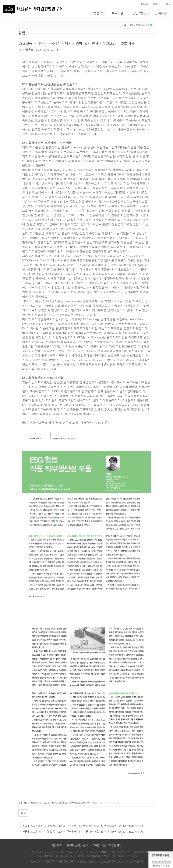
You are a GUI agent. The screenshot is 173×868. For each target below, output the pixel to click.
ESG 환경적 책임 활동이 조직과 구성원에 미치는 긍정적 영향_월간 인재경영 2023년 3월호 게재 (85, 832)
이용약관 (57, 845)
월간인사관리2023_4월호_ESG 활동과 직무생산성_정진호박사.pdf (64, 803)
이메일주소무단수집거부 (107, 845)
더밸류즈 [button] (98, 13)
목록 (23, 813)
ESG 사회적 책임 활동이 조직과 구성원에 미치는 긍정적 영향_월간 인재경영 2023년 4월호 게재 (85, 826)
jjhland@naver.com (97, 856)
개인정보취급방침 (77, 845)
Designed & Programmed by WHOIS (121, 861)
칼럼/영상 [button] (141, 13)
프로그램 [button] (119, 13)
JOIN (168, 4)
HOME (145, 4)
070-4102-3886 (128, 856)
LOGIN (157, 4)
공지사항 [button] (162, 13)
